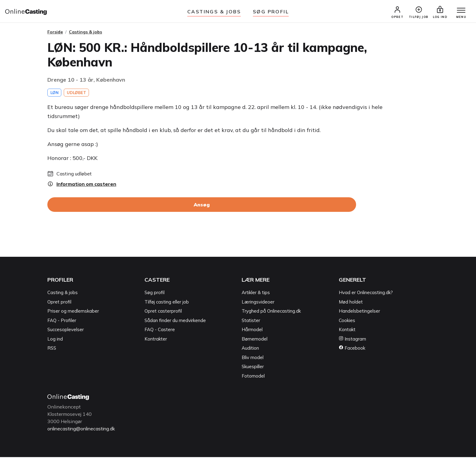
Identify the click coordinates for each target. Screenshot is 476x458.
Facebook (352, 349)
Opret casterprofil (163, 312)
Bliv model (253, 359)
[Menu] (460, 11)
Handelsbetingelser (359, 312)
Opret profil (59, 303)
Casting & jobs (63, 294)
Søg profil (155, 294)
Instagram (352, 340)
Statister (251, 322)
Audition (250, 349)
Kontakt (347, 331)
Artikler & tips (256, 294)
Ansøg (202, 206)
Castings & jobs (214, 12)
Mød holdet (351, 303)
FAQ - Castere (160, 331)
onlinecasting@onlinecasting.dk (83, 430)
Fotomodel (253, 377)
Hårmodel (252, 331)
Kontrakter (156, 340)
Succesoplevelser (66, 331)
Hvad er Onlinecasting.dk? (366, 294)
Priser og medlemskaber (73, 312)
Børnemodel (255, 340)
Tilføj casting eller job (167, 303)
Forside (55, 33)
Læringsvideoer (258, 303)
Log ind (55, 340)
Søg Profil (271, 12)
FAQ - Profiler (62, 322)
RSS (52, 349)
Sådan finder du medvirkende (175, 322)
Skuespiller (253, 368)
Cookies (347, 322)
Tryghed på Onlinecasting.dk (271, 312)
